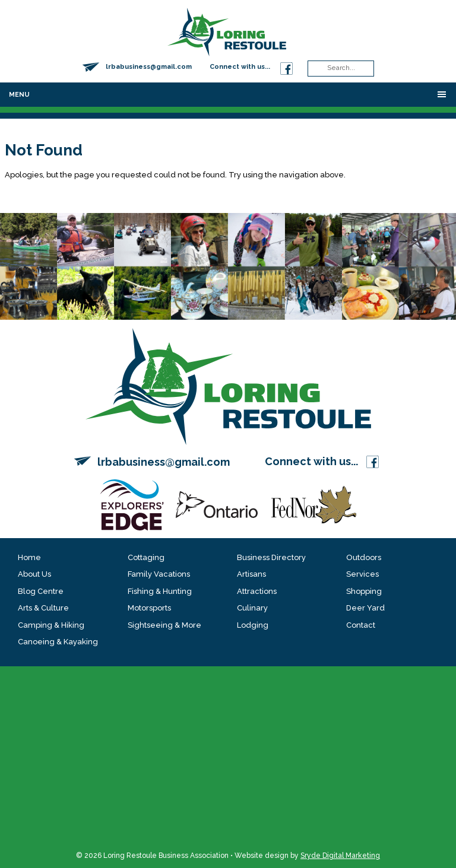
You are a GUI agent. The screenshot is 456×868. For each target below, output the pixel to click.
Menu (19, 95)
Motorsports (149, 608)
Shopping (364, 591)
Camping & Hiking (51, 625)
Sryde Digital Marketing (340, 856)
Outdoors (364, 557)
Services (362, 574)
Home (29, 557)
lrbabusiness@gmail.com (149, 67)
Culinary (252, 608)
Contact (361, 625)
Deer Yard (365, 608)
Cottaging (146, 557)
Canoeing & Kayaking (58, 642)
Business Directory (271, 557)
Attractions (257, 591)
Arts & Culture (43, 608)
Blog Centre (41, 591)
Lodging (253, 625)
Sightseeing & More (164, 625)
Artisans (251, 574)
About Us (34, 574)
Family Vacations (159, 574)
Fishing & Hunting (160, 591)
